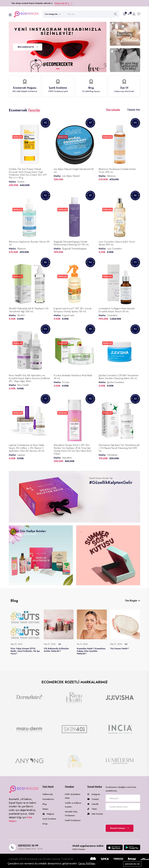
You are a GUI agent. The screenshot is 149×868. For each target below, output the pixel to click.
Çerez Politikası (87, 864)
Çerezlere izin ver (132, 864)
